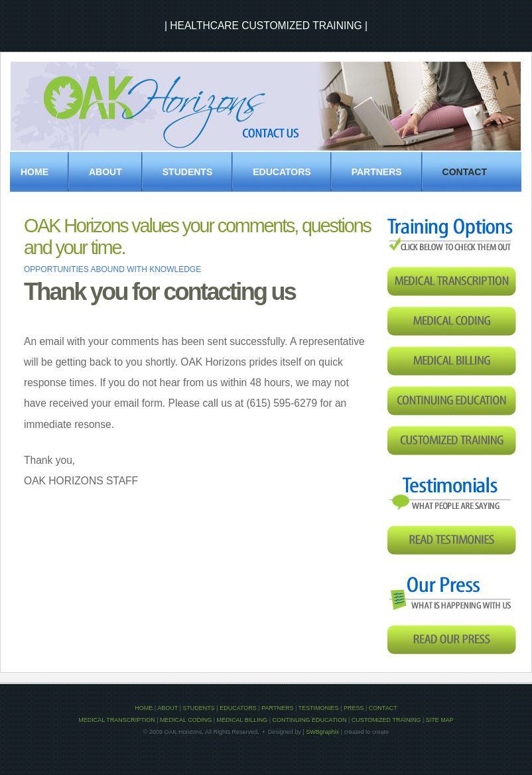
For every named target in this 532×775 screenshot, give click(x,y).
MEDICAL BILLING (242, 720)
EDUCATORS (282, 172)
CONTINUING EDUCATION (310, 720)
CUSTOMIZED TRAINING (386, 720)
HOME (144, 708)
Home (34, 172)
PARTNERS (377, 172)
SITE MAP (440, 720)
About (105, 172)
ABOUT (167, 708)
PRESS (354, 708)
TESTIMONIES (319, 708)
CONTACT (383, 708)
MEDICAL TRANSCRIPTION (117, 720)
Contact (465, 172)
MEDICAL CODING (186, 720)
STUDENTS (187, 172)
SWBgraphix (323, 732)
